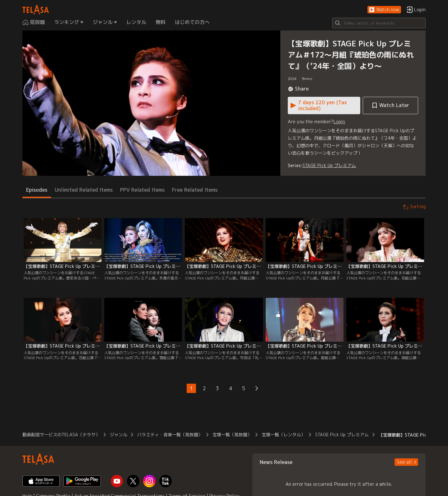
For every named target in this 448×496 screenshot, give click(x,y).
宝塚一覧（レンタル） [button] (283, 435)
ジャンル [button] (119, 435)
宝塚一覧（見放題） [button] (232, 435)
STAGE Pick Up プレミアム (329, 165)
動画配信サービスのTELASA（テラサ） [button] (61, 435)
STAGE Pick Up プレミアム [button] (342, 435)
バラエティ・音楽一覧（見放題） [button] (170, 435)
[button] (384, 10)
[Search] (379, 23)
